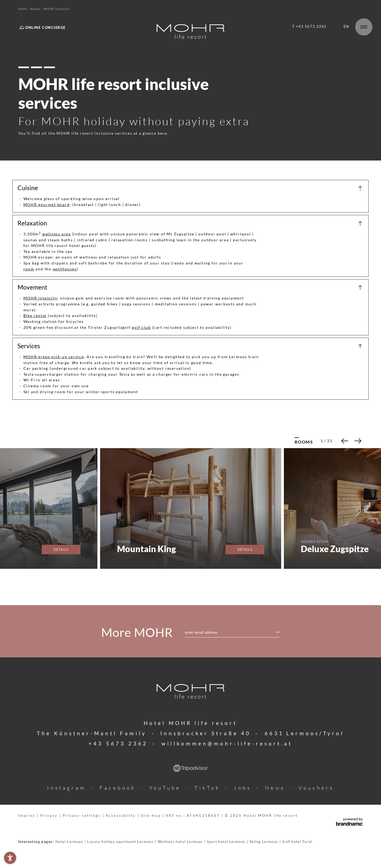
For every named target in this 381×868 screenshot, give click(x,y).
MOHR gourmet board (47, 205)
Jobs (243, 788)
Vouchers (316, 788)
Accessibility (122, 816)
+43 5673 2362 (118, 743)
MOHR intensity (40, 298)
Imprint (28, 816)
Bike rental (35, 316)
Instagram (67, 788)
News (275, 788)
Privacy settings (83, 816)
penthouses (65, 269)
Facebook (118, 788)
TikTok (207, 788)
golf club (141, 327)
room (29, 269)
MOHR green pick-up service (54, 357)
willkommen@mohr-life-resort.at (227, 743)
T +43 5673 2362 (309, 27)
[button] (10, 858)
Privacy (50, 816)
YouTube (165, 788)
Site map (152, 816)
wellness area (57, 234)
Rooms (36, 9)
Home (23, 9)
